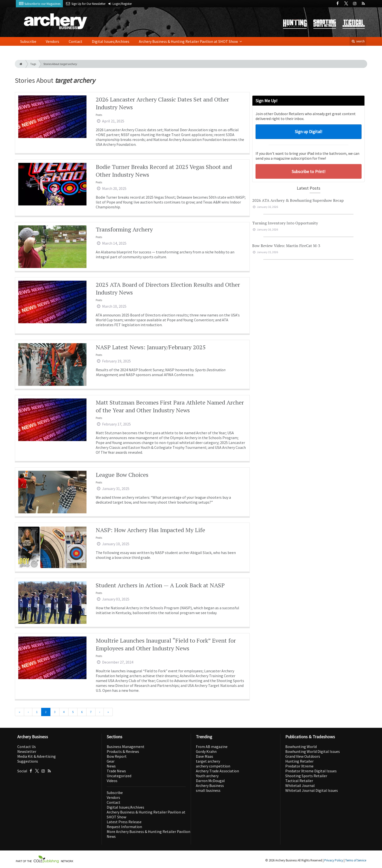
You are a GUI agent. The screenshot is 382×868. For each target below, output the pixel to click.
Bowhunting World (301, 747)
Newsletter (27, 751)
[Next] (100, 712)
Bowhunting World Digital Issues (313, 751)
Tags (33, 64)
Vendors (53, 41)
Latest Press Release (124, 822)
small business (208, 790)
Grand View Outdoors (303, 756)
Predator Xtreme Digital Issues (311, 771)
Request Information (124, 827)
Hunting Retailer (299, 761)
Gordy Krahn (206, 751)
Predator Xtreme (299, 766)
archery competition (213, 766)
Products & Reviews (123, 751)
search (358, 41)
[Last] (108, 712)
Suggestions (28, 761)
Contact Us (27, 747)
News (111, 766)
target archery (208, 761)
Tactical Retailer (299, 781)
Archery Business (210, 785)
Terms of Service (356, 860)
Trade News (116, 771)
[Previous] (28, 712)
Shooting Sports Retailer (306, 776)
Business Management (126, 747)
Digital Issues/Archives (111, 41)
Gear (111, 761)
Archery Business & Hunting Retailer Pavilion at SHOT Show (189, 41)
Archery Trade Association (217, 771)
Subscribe (28, 41)
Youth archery (207, 776)
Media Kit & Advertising (37, 756)
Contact (76, 41)
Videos (112, 781)
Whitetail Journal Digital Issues (312, 790)
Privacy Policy (334, 860)
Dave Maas (205, 756)
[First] (19, 712)
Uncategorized (119, 776)
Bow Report (117, 756)
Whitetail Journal (300, 785)
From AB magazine (212, 747)
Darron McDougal (210, 781)
